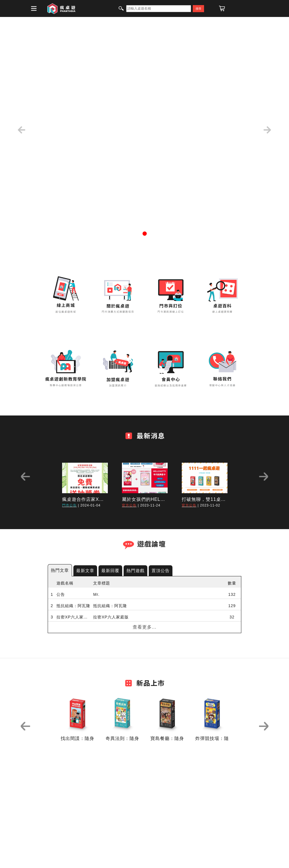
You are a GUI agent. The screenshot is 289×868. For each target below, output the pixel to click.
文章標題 (102, 583)
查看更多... (144, 627)
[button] (22, 130)
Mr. (96, 594)
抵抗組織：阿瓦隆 (73, 606)
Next (264, 477)
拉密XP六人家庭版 (73, 617)
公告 (61, 594)
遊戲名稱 (65, 583)
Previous (25, 477)
